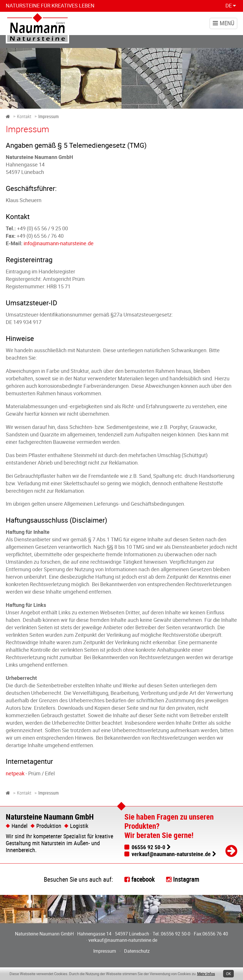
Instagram (186, 879)
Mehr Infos (206, 974)
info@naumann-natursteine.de (59, 243)
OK (228, 974)
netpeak (15, 773)
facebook (143, 879)
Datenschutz (137, 951)
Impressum (105, 951)
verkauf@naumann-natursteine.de (171, 854)
